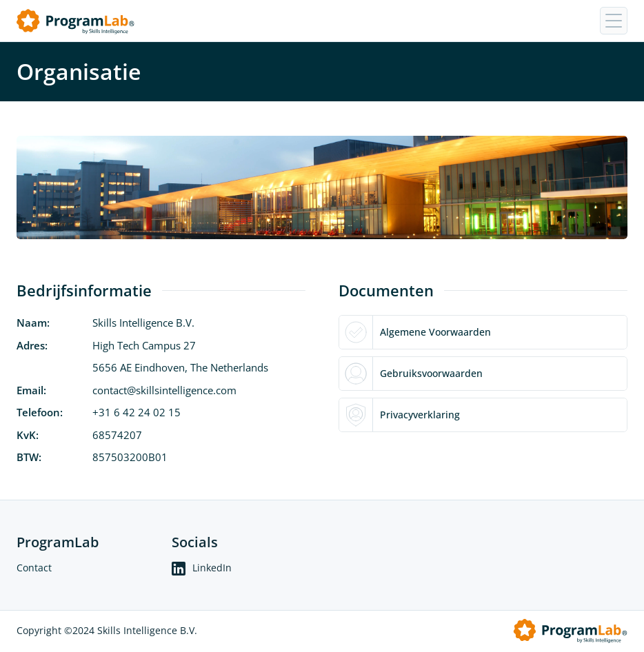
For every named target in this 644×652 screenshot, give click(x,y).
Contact (34, 568)
